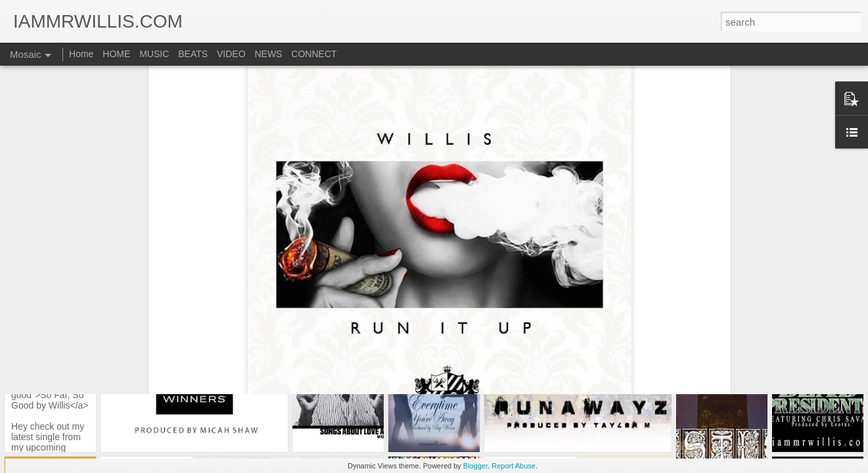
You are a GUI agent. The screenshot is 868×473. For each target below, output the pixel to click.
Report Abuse (514, 466)
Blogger (475, 466)
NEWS (268, 54)
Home (81, 54)
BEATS (193, 54)
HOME (116, 54)
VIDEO (231, 54)
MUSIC (154, 54)
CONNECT (314, 54)
